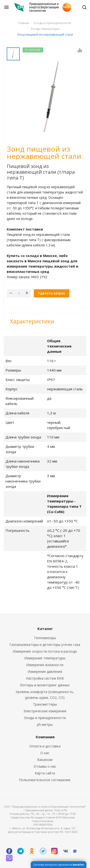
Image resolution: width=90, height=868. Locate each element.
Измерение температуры (45, 658)
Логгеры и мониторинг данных (45, 685)
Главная (23, 23)
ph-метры (45, 724)
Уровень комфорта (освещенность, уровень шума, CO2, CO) (45, 695)
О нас (45, 753)
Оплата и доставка (45, 746)
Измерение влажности (45, 665)
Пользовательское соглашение (45, 780)
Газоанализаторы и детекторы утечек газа (45, 645)
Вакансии (45, 760)
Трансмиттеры (45, 704)
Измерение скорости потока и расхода (45, 651)
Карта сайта (45, 773)
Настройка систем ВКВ (45, 678)
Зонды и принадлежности (45, 718)
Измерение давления (45, 672)
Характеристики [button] (32, 321)
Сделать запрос (52, 293)
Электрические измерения (45, 711)
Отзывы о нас (45, 766)
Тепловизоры (45, 638)
